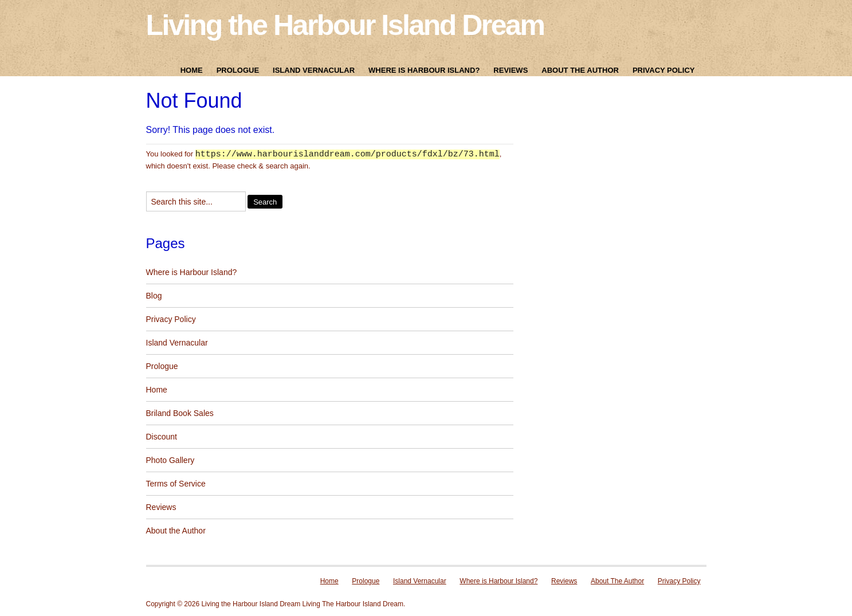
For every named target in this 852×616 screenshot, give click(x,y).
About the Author (176, 531)
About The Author (580, 70)
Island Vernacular (314, 70)
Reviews (511, 70)
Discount (162, 437)
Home (192, 70)
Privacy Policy (664, 70)
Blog (154, 296)
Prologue (238, 70)
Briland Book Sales (180, 414)
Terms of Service (176, 484)
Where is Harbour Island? (424, 70)
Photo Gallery (170, 461)
